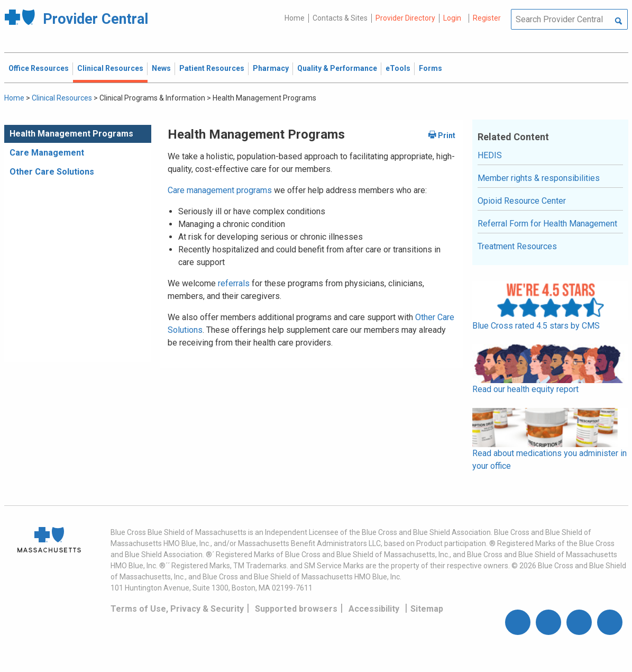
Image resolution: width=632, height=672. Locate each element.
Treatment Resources (517, 246)
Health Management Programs (71, 134)
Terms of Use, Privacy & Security (177, 609)
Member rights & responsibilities (539, 178)
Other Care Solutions (52, 172)
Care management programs (220, 190)
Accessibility (374, 609)
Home (295, 18)
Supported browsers (296, 609)
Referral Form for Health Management (547, 224)
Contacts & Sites (340, 18)
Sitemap (427, 609)
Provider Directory (405, 18)
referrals (234, 283)
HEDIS (490, 155)
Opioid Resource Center (522, 201)
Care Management (47, 153)
